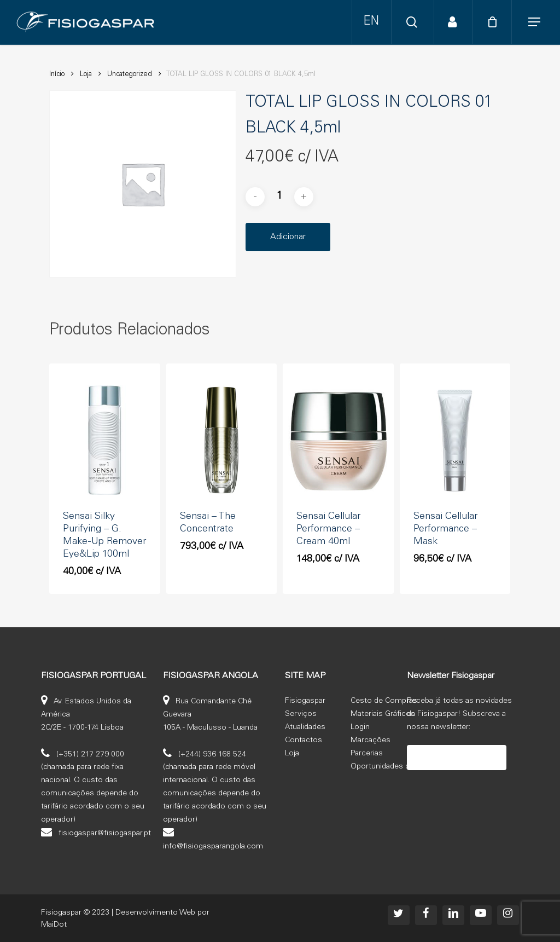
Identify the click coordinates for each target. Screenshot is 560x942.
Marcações (371, 741)
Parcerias (367, 754)
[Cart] (494, 22)
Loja (86, 75)
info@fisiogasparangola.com (213, 847)
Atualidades (305, 727)
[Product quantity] (279, 197)
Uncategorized (130, 75)
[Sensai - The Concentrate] (222, 440)
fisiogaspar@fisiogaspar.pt (105, 834)
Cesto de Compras (384, 701)
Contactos (304, 741)
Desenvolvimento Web (155, 913)
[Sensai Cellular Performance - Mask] (455, 440)
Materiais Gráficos (383, 714)
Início (57, 75)
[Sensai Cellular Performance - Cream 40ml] (338, 440)
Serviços (301, 714)
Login (360, 727)
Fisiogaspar (305, 701)
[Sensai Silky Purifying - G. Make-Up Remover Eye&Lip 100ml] (105, 440)
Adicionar (288, 237)
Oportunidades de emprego (399, 767)
